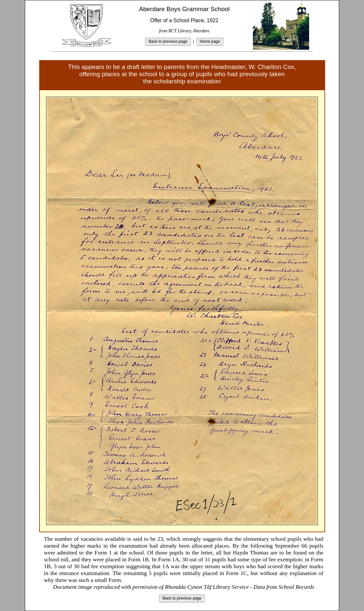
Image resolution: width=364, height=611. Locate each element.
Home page (210, 41)
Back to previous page (168, 41)
